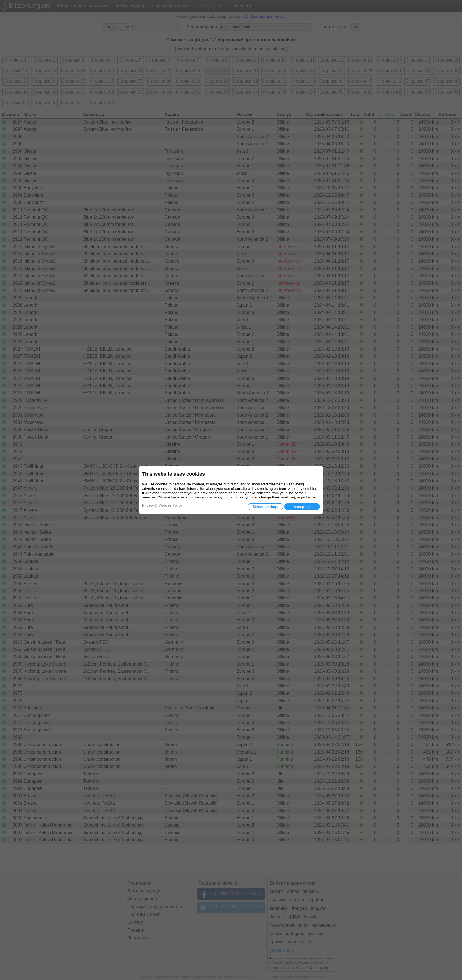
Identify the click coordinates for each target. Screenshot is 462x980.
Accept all (302, 507)
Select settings (265, 507)
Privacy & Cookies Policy (162, 505)
